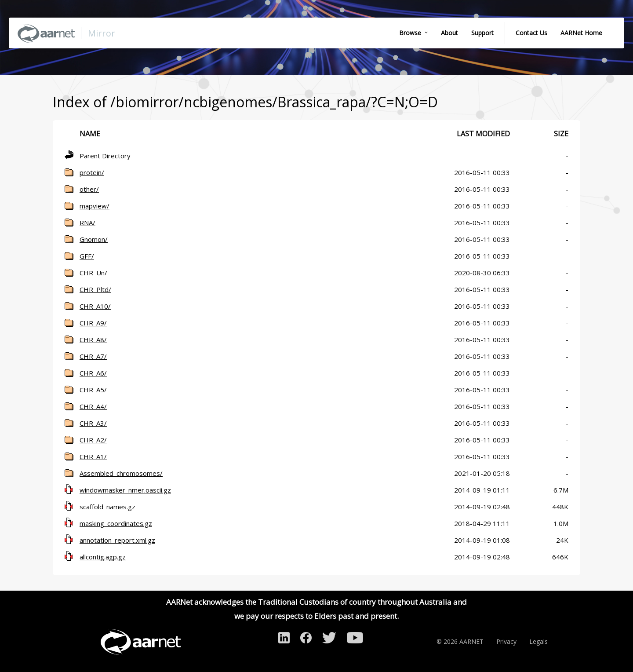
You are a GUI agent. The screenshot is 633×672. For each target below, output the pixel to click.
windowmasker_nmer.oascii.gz (125, 490)
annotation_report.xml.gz (117, 540)
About (449, 33)
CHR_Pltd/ (95, 289)
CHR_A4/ (93, 406)
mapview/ (95, 206)
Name (90, 134)
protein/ (92, 172)
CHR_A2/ (93, 440)
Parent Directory (105, 156)
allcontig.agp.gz (103, 557)
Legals (538, 641)
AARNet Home (581, 33)
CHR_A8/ (93, 340)
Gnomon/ (94, 239)
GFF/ (87, 256)
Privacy (506, 641)
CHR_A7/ (93, 356)
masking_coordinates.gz (116, 523)
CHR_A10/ (95, 306)
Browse (410, 33)
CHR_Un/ (93, 273)
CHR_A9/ (93, 323)
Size (561, 134)
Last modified (483, 134)
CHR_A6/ (93, 373)
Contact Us (531, 33)
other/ (89, 189)
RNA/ (87, 223)
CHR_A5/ (93, 390)
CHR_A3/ (93, 423)
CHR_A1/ (93, 457)
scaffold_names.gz (107, 507)
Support (482, 33)
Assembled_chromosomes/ (121, 473)
